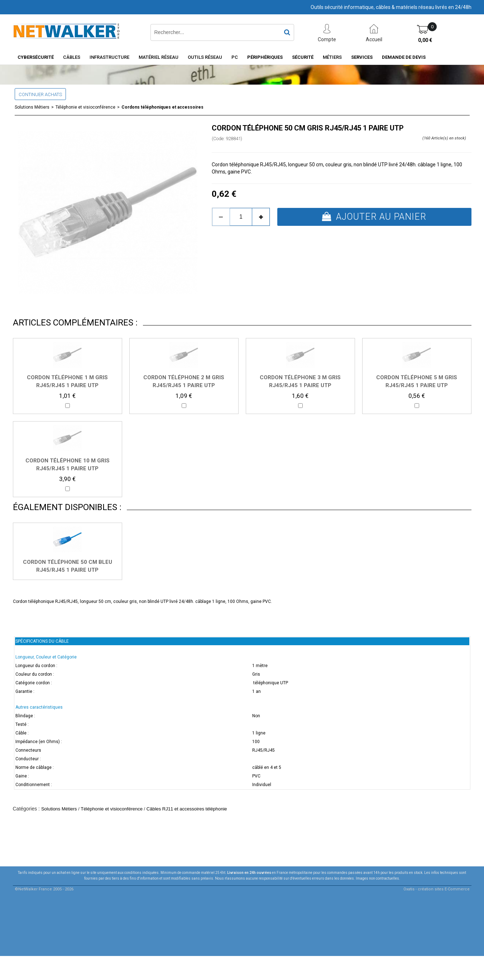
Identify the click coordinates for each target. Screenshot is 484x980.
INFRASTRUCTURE (109, 57)
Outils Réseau (205, 57)
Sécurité (303, 57)
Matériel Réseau (159, 57)
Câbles (72, 57)
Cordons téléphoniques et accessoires (162, 107)
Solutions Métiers (32, 107)
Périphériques (265, 57)
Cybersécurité (36, 57)
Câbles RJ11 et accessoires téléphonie (187, 809)
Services (362, 57)
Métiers (332, 57)
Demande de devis (404, 57)
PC (235, 57)
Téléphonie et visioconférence (85, 107)
